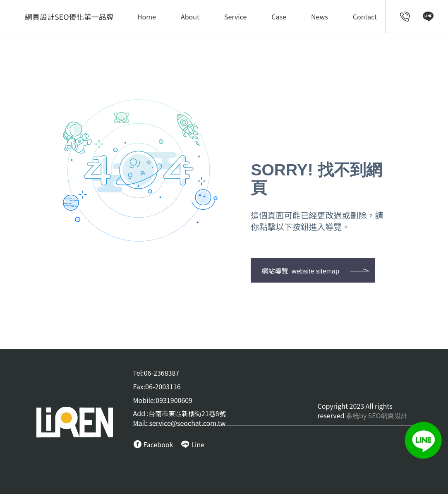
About (190, 17)
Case (279, 17)
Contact (365, 17)
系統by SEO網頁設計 (377, 415)
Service (235, 17)
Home (147, 17)
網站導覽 (300, 271)
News (320, 17)
